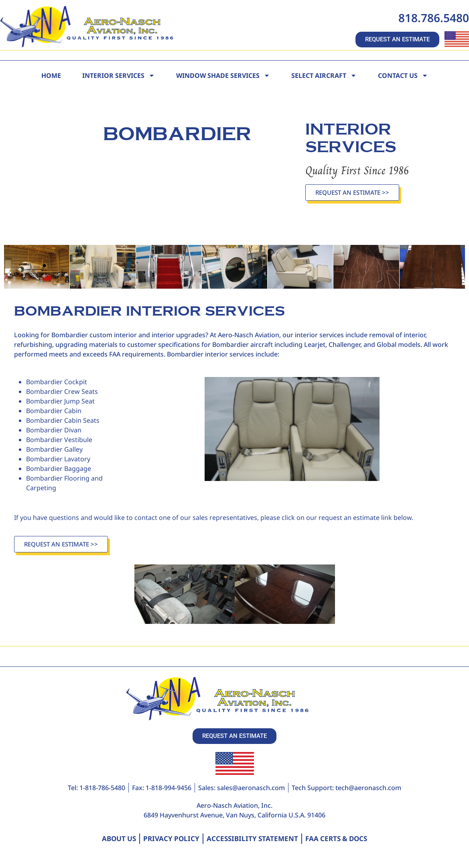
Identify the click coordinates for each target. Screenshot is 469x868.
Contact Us (403, 75)
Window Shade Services (223, 75)
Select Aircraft (324, 75)
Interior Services (119, 75)
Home (51, 75)
